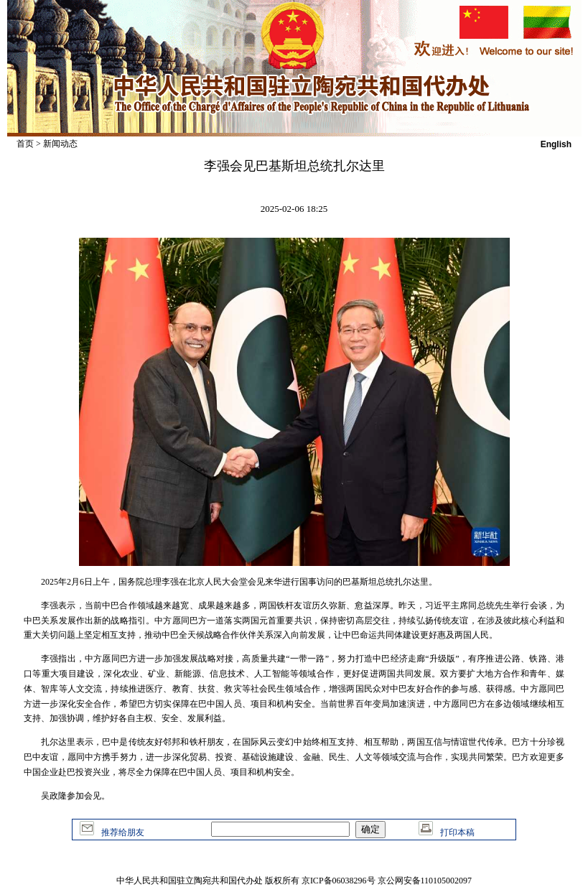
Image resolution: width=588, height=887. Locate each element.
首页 (25, 144)
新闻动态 (60, 144)
